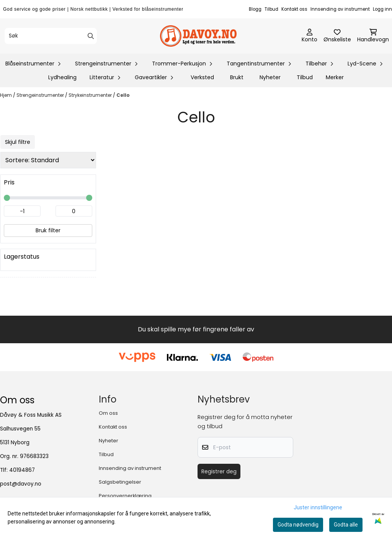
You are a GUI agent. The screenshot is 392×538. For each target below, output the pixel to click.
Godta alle (346, 525)
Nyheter (270, 77)
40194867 (22, 470)
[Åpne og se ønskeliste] (337, 36)
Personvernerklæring (125, 496)
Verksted (202, 77)
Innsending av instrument (340, 9)
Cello (123, 95)
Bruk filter (48, 230)
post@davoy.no (21, 484)
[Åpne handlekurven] (373, 36)
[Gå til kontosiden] (310, 36)
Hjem (7, 95)
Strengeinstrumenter (41, 95)
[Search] (91, 36)
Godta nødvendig (298, 525)
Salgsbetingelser (120, 482)
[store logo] (198, 36)
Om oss (108, 413)
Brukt (237, 77)
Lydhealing (62, 77)
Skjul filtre (18, 142)
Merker (335, 77)
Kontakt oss (294, 9)
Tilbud (271, 9)
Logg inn (382, 9)
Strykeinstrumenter (91, 95)
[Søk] (51, 36)
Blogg (255, 9)
